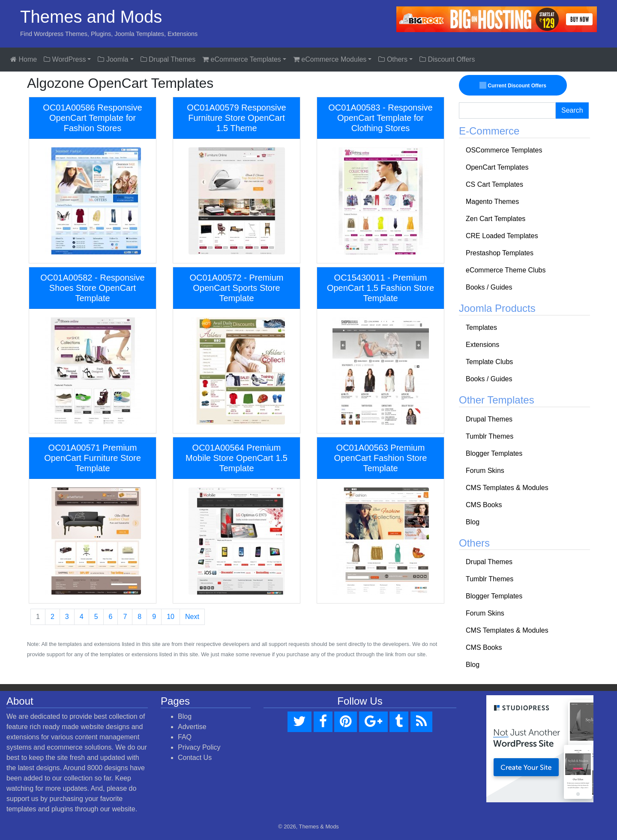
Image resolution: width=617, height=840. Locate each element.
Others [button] (393, 59)
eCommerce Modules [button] (330, 59)
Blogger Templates (494, 453)
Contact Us (195, 758)
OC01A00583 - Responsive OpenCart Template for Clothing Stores (380, 118)
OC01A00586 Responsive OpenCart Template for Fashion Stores (92, 118)
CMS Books (484, 505)
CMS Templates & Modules (507, 488)
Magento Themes (492, 202)
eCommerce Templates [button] (242, 59)
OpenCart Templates (497, 167)
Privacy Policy (199, 747)
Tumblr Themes (490, 436)
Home (24, 59)
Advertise (192, 727)
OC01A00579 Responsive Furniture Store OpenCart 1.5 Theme (236, 118)
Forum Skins (485, 471)
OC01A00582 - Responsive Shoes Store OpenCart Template (92, 288)
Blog (473, 522)
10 (171, 617)
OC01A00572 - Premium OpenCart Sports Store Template (237, 288)
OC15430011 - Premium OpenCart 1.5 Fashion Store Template (380, 288)
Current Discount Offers (513, 85)
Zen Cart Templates (496, 219)
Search (572, 110)
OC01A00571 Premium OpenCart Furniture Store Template (93, 458)
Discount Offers (447, 59)
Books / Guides (489, 287)
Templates (481, 327)
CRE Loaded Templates (502, 236)
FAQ (185, 737)
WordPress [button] (65, 59)
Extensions (482, 345)
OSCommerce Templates (504, 150)
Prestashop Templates (500, 253)
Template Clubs (489, 362)
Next (192, 617)
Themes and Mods (91, 17)
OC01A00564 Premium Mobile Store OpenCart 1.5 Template (237, 458)
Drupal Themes (168, 59)
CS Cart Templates (494, 184)
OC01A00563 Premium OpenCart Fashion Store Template (381, 458)
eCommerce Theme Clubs (506, 270)
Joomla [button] (113, 59)
